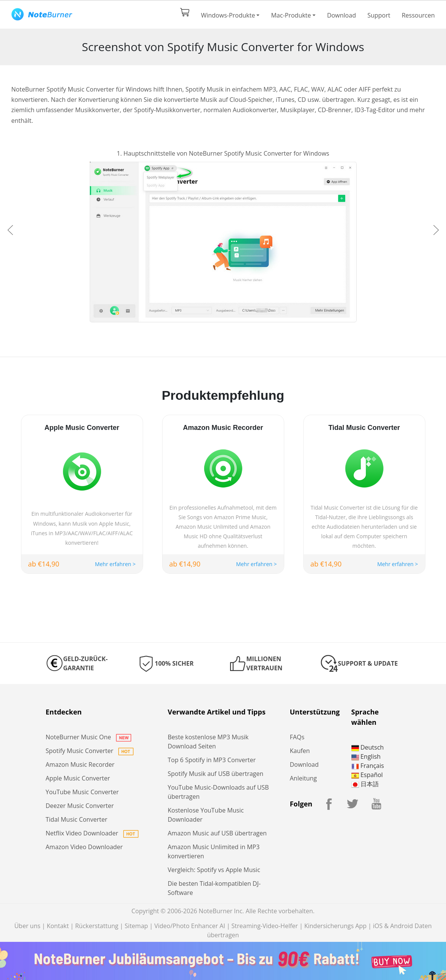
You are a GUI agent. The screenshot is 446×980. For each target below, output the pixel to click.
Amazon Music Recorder (80, 764)
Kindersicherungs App (335, 926)
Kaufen (300, 751)
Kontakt (58, 926)
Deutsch (368, 747)
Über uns (27, 926)
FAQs (297, 737)
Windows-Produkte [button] (228, 15)
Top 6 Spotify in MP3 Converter (212, 760)
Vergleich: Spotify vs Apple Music (214, 870)
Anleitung (303, 778)
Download (341, 15)
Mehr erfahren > (115, 564)
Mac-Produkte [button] (291, 15)
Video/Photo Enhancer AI (190, 926)
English (366, 756)
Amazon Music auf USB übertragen (217, 833)
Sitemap (136, 926)
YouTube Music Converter (82, 792)
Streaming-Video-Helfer (265, 926)
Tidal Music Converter (77, 819)
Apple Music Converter (78, 778)
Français (368, 766)
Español (367, 775)
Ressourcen (418, 15)
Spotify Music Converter (90, 751)
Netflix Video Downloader (92, 833)
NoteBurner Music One (89, 737)
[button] (10, 230)
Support (379, 15)
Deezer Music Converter (80, 806)
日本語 (365, 784)
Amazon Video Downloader (84, 847)
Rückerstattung (97, 926)
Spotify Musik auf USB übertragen (215, 774)
